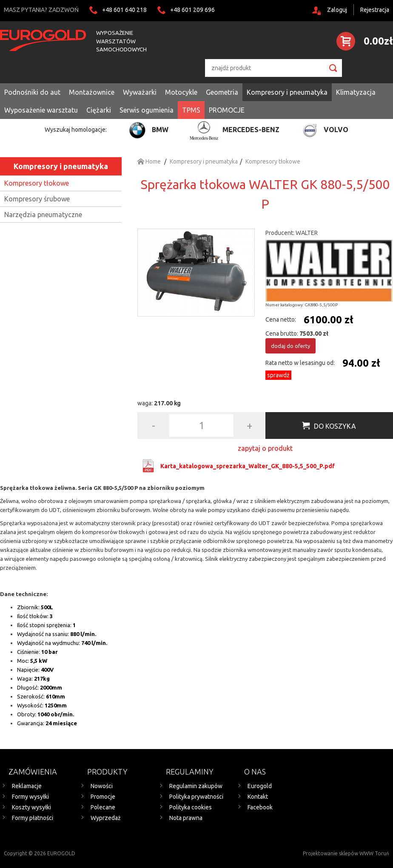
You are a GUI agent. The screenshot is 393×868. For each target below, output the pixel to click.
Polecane (103, 807)
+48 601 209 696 (192, 10)
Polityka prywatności (196, 797)
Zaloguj (337, 10)
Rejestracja (375, 10)
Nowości (102, 786)
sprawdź (278, 375)
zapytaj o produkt (265, 448)
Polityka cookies (191, 807)
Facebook (260, 807)
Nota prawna (186, 818)
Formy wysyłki (30, 797)
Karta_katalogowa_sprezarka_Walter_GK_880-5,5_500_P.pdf (248, 466)
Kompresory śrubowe (37, 199)
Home (149, 161)
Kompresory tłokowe (37, 183)
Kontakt (258, 797)
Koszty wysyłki (31, 807)
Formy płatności (33, 818)
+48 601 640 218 (124, 10)
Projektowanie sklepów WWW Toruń (346, 853)
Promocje (103, 797)
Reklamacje (27, 786)
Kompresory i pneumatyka (61, 166)
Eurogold (260, 786)
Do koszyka (335, 426)
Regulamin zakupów (196, 786)
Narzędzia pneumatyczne (43, 215)
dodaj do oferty (290, 346)
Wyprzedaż (106, 818)
